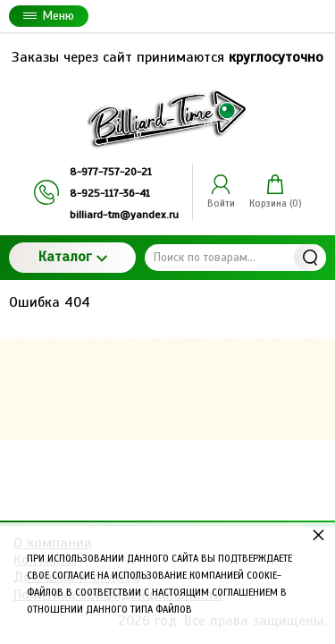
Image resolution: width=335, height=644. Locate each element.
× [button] (318, 534)
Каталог (73, 257)
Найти (310, 258)
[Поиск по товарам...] (235, 258)
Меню (49, 16)
